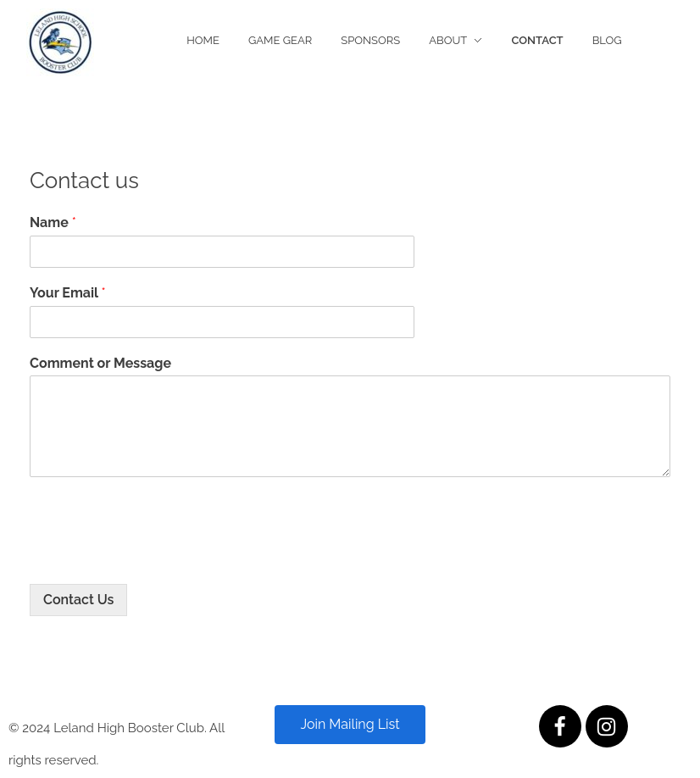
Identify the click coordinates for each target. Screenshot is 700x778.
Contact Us (78, 600)
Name (53, 222)
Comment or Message (100, 363)
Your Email (68, 293)
